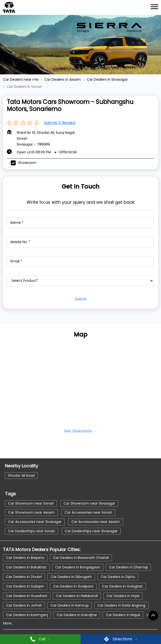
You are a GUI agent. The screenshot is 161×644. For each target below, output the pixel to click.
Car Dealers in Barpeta (25, 557)
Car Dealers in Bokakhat (26, 567)
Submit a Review (60, 123)
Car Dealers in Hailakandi (77, 596)
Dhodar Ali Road (21, 475)
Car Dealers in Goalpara (73, 586)
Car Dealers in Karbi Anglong (121, 605)
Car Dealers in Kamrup (70, 605)
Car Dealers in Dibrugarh (71, 576)
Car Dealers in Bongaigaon (78, 567)
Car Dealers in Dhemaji (128, 567)
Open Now (68, 152)
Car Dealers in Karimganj (27, 615)
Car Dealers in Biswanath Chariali (81, 557)
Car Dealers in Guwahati (27, 596)
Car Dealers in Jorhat (24, 605)
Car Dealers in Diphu (118, 576)
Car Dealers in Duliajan (25, 586)
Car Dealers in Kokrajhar (77, 615)
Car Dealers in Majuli (123, 615)
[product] (80, 281)
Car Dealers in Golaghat (122, 586)
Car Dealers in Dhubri (24, 576)
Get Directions (78, 431)
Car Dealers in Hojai (123, 596)
